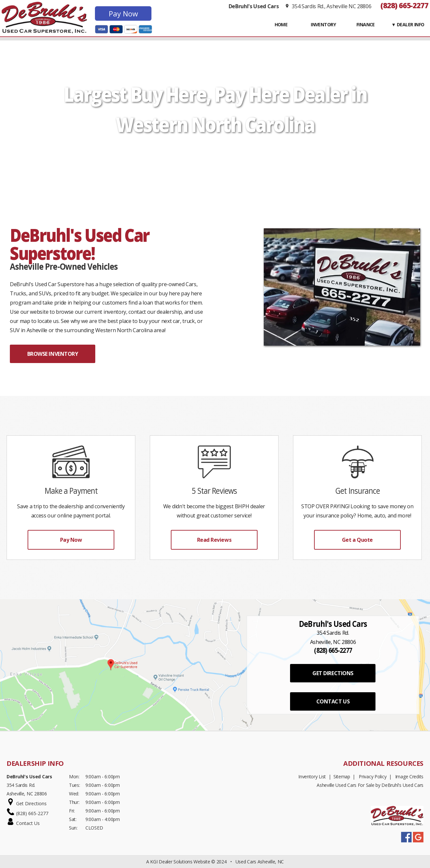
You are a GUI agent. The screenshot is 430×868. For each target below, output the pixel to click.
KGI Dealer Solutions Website (180, 862)
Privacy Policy (373, 777)
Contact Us (28, 823)
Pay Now (123, 13)
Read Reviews (214, 540)
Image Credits (409, 777)
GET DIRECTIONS (333, 673)
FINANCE (366, 24)
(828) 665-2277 (404, 5)
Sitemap (342, 777)
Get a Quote (357, 540)
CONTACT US (333, 701)
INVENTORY (323, 24)
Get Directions (31, 803)
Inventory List (312, 777)
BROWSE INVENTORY (53, 354)
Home (281, 24)
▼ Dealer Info (408, 24)
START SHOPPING (215, 155)
